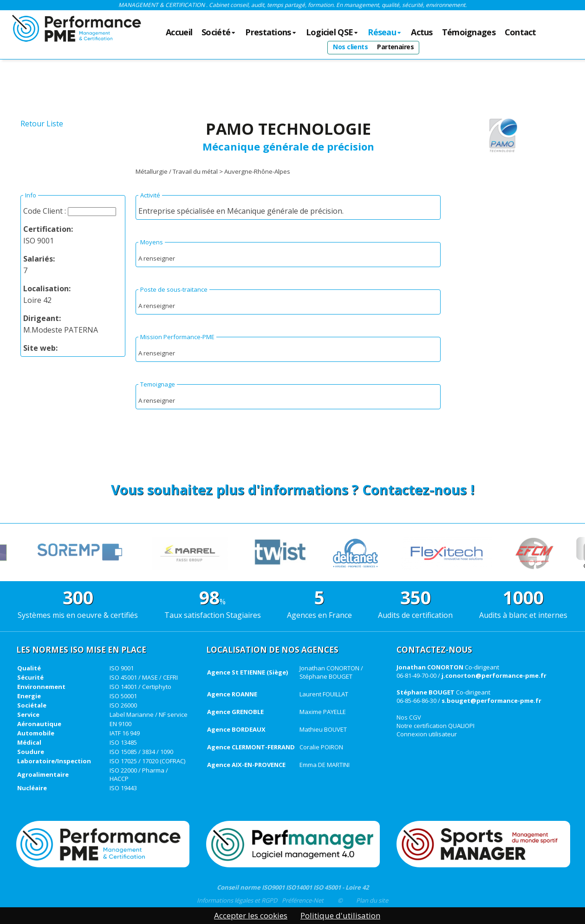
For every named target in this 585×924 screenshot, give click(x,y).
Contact (520, 33)
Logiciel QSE (332, 33)
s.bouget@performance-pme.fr (491, 701)
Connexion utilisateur (427, 734)
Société (219, 33)
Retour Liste (42, 124)
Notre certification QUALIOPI (435, 726)
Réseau (385, 33)
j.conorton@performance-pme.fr (494, 675)
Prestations (271, 33)
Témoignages (469, 33)
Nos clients (350, 47)
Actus (422, 33)
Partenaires (395, 47)
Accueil (179, 33)
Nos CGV (409, 717)
